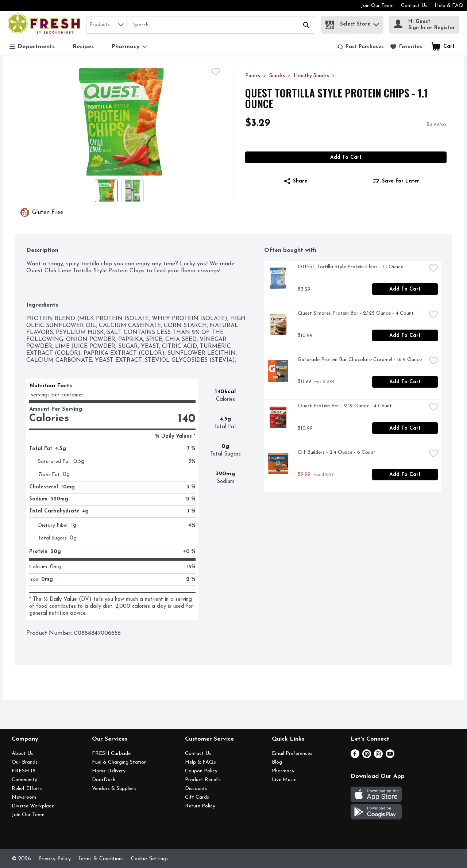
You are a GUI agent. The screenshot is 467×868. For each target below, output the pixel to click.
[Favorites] (406, 47)
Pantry (253, 76)
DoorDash (104, 780)
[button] (376, 23)
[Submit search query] (306, 25)
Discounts (196, 789)
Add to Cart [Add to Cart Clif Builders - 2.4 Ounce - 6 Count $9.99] (405, 475)
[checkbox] (216, 73)
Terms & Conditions (101, 859)
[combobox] (107, 25)
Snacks (277, 76)
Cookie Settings (150, 859)
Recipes (83, 47)
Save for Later (396, 181)
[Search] (221, 25)
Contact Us (414, 6)
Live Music (284, 780)
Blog (277, 762)
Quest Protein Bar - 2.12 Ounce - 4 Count (345, 406)
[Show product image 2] (132, 191)
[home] (45, 25)
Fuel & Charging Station (119, 762)
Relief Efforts (27, 789)
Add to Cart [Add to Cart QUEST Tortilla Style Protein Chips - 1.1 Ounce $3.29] (346, 158)
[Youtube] (390, 757)
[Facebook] (355, 757)
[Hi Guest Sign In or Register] (424, 25)
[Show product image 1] (106, 191)
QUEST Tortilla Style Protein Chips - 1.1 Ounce (350, 267)
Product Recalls (203, 780)
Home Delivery (109, 771)
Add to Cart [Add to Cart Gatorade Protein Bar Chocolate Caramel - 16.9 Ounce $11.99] (405, 382)
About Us (22, 754)
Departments (32, 47)
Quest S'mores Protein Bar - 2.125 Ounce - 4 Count (356, 313)
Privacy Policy (55, 859)
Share (296, 181)
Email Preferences (292, 754)
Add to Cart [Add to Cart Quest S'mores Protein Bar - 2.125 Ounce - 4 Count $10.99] (405, 336)
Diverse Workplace (33, 806)
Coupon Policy (201, 771)
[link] (360, 47)
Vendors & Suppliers (114, 789)
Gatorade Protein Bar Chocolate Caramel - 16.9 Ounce (360, 360)
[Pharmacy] (129, 47)
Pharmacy (283, 771)
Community (24, 780)
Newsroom (24, 797)
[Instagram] (378, 757)
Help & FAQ (449, 6)
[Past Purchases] (360, 47)
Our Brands (25, 762)
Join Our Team (377, 6)
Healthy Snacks (311, 76)
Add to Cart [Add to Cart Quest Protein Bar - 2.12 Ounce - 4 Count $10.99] (405, 428)
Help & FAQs (200, 762)
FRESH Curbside (111, 754)
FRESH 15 (24, 771)
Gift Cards (197, 797)
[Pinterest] (367, 757)
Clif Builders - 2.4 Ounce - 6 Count (337, 452)
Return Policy (200, 806)
